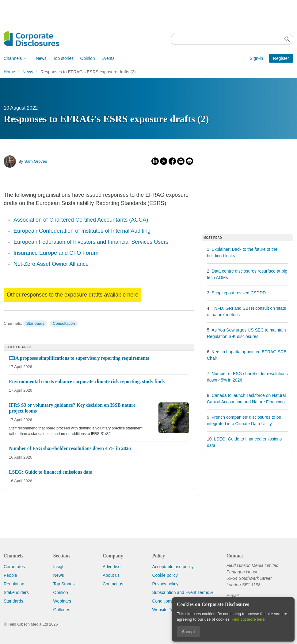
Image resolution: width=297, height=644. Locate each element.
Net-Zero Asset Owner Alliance (51, 264)
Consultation (64, 323)
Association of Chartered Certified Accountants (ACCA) (81, 220)
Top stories (63, 58)
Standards (35, 323)
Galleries (61, 610)
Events (108, 58)
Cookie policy (165, 575)
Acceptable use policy (173, 567)
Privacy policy (165, 584)
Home (9, 72)
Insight (59, 567)
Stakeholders (16, 592)
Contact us (113, 584)
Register (281, 58)
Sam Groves (36, 161)
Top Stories (64, 584)
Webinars (62, 601)
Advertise (112, 567)
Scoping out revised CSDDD (239, 293)
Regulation (14, 584)
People (10, 575)
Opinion (87, 58)
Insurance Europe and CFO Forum (56, 253)
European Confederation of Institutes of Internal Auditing (82, 231)
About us (111, 575)
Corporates (14, 567)
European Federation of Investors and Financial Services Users (91, 242)
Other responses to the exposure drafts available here (72, 295)
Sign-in (257, 58)
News (41, 58)
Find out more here (248, 619)
